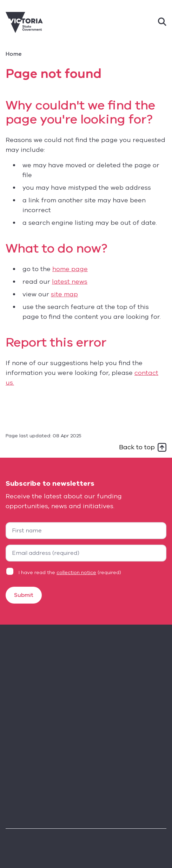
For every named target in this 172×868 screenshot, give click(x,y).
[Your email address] (86, 553)
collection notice (76, 573)
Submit (24, 595)
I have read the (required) (70, 573)
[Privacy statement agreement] (10, 571)
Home (14, 54)
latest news (70, 282)
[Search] (162, 23)
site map (64, 294)
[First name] (86, 531)
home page (70, 269)
